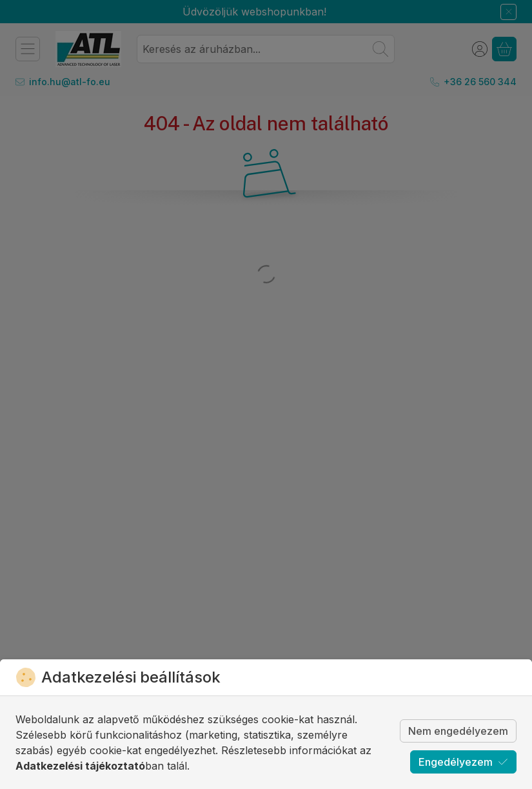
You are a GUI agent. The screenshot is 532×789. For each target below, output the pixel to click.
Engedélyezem (463, 762)
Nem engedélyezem (458, 731)
